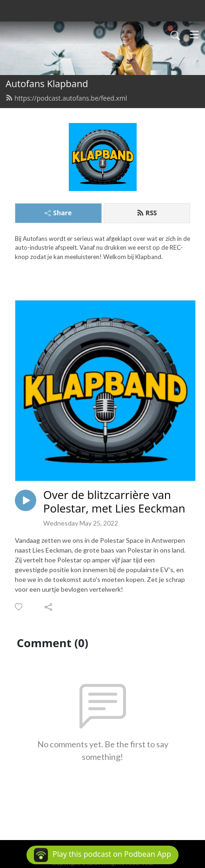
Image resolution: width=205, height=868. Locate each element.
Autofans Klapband (47, 84)
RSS (147, 213)
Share (58, 213)
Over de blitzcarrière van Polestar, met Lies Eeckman (114, 502)
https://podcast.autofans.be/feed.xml (66, 98)
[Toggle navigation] (194, 34)
